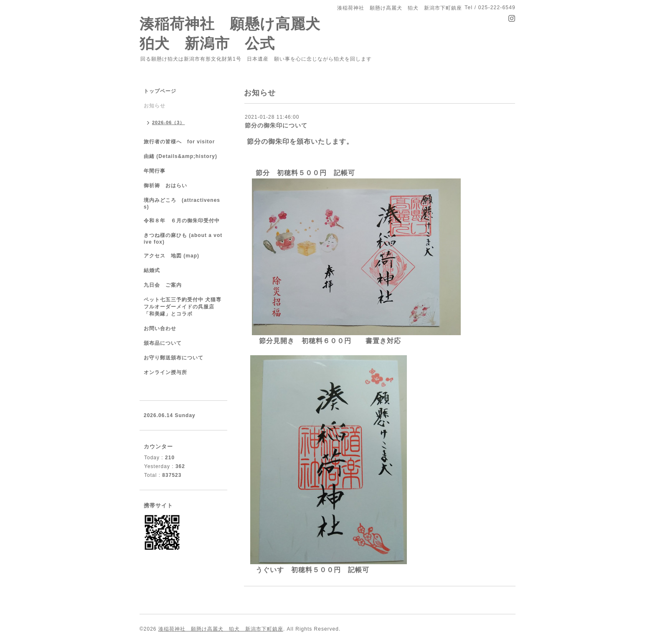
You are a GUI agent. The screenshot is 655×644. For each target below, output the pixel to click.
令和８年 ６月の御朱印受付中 (185, 221)
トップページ (160, 91)
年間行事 (155, 171)
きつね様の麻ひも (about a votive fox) (183, 239)
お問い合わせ (160, 328)
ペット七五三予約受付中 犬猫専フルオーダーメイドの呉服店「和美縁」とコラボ (183, 307)
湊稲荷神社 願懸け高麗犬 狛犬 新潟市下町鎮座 (221, 629)
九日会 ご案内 (163, 285)
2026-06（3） (169, 122)
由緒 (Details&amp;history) (180, 156)
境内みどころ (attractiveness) (182, 204)
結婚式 (152, 270)
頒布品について (163, 343)
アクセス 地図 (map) (171, 256)
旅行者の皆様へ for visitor (179, 142)
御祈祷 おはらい (165, 186)
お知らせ (155, 106)
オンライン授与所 (165, 372)
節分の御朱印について (276, 125)
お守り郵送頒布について (174, 358)
